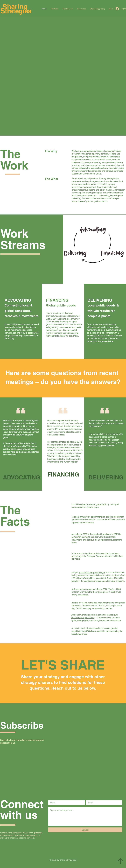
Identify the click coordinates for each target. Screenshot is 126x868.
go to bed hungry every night (92, 572)
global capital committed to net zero (103, 553)
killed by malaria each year (94, 603)
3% (106, 520)
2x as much (83, 595)
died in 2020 (102, 589)
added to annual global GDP (93, 504)
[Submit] (85, 830)
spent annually (81, 517)
